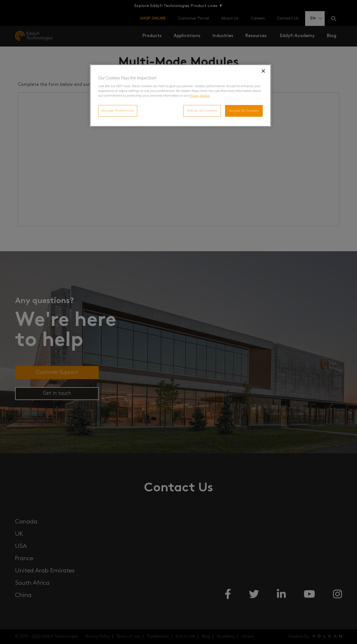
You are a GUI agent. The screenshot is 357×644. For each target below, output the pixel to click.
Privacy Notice (199, 96)
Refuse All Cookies (202, 111)
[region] (180, 96)
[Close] (263, 71)
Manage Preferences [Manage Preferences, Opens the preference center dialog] (118, 111)
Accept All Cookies (244, 111)
